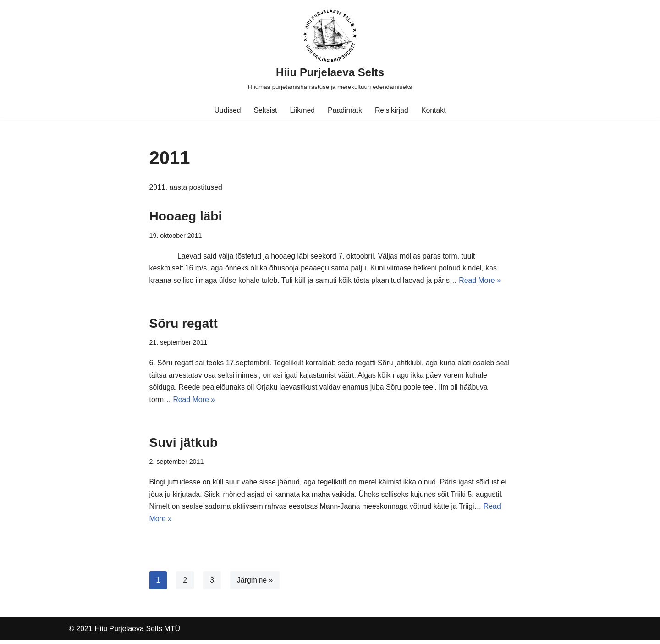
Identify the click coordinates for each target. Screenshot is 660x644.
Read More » (484, 282)
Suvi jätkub (184, 445)
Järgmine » (255, 583)
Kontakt (434, 110)
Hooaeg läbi (186, 217)
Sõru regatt (184, 324)
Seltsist (265, 110)
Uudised (227, 110)
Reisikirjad (392, 110)
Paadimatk (345, 110)
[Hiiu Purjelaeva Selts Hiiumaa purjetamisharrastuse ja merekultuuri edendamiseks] (330, 50)
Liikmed (302, 110)
